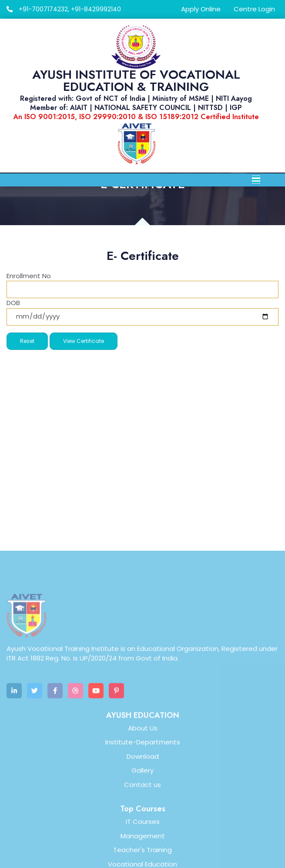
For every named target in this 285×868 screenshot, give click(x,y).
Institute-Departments (143, 828)
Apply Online (201, 9)
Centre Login (254, 9)
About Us (143, 814)
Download (143, 842)
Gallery (142, 856)
